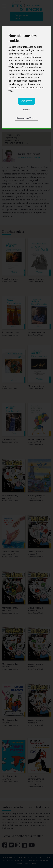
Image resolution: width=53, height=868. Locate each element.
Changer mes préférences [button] (26, 118)
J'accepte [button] (26, 101)
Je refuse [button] (27, 110)
